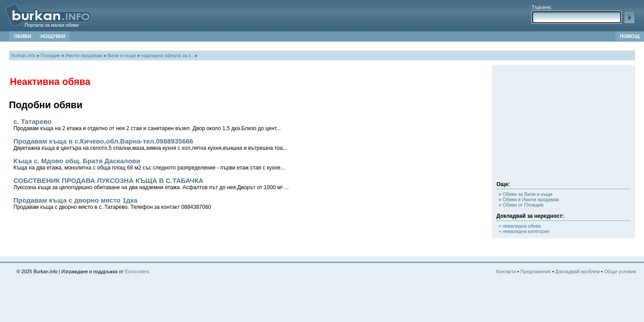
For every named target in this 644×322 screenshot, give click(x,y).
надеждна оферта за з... (168, 55)
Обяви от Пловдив (521, 205)
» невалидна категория (524, 231)
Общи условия (620, 271)
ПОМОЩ (630, 36)
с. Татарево (147, 125)
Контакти (506, 271)
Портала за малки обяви (52, 25)
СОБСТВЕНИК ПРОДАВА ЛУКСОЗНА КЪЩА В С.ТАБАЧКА (151, 184)
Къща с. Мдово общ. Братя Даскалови (149, 164)
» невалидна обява (520, 226)
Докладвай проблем (577, 271)
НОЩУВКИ (53, 36)
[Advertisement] (563, 125)
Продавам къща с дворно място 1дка (112, 203)
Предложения (535, 271)
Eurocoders (137, 271)
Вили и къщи (122, 55)
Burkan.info (23, 55)
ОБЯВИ (23, 36)
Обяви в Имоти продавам (529, 199)
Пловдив (50, 55)
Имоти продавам (84, 55)
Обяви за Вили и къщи (525, 194)
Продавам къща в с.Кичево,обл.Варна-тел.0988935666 (150, 144)
